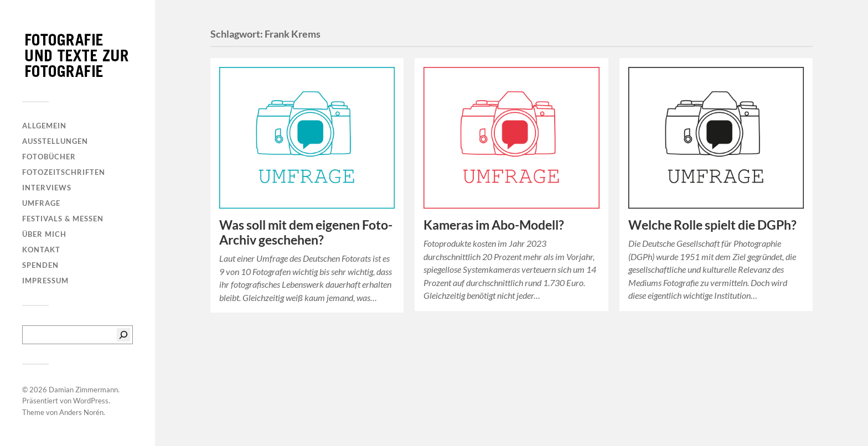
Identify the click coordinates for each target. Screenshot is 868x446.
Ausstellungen (55, 141)
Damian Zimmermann (83, 390)
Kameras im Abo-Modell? (494, 225)
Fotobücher (49, 157)
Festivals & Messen (63, 219)
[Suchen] (123, 335)
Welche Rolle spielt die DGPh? (712, 225)
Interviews (47, 188)
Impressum (45, 281)
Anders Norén (81, 412)
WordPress (91, 401)
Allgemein (44, 126)
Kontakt (41, 250)
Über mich (44, 234)
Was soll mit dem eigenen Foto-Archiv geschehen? (306, 232)
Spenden (40, 265)
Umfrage (41, 203)
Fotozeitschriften (64, 172)
